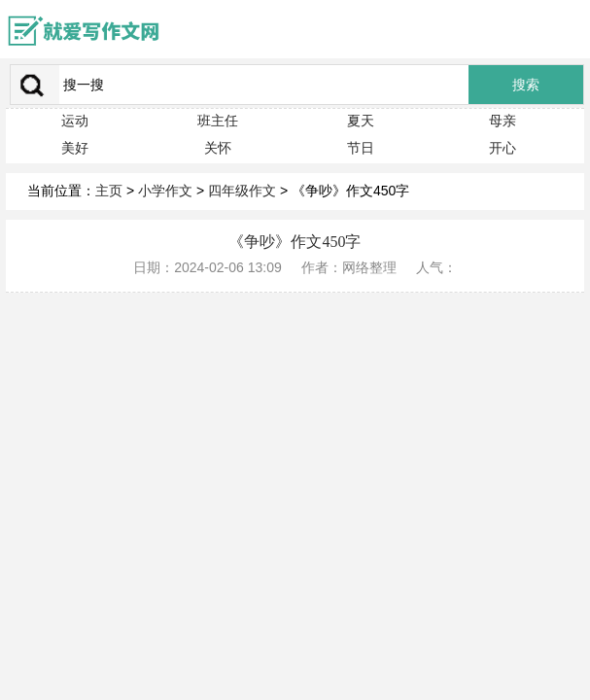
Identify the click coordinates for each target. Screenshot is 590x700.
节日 (361, 148)
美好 (75, 148)
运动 (75, 121)
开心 (503, 148)
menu (566, 29)
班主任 (218, 121)
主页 (109, 191)
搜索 (526, 85)
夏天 (361, 121)
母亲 (503, 121)
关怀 (218, 148)
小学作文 (165, 191)
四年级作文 (242, 191)
